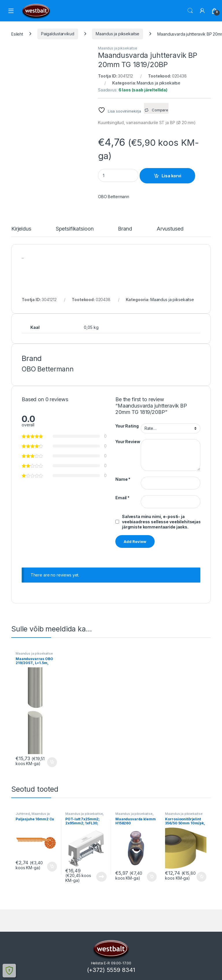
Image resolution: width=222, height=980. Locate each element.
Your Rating (127, 426)
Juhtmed (23, 814)
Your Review (128, 442)
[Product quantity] (118, 175)
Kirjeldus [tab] (21, 229)
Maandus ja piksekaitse (118, 34)
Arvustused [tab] (170, 229)
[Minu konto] (202, 11)
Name (123, 479)
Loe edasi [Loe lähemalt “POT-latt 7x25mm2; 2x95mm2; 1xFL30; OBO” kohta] (101, 877)
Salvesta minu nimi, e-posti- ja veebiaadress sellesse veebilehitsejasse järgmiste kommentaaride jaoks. (164, 522)
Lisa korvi (171, 176)
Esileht (17, 34)
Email (122, 498)
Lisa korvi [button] (52, 762)
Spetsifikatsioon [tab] (75, 229)
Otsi (190, 11)
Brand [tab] (125, 229)
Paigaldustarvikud (58, 34)
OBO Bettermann (114, 197)
